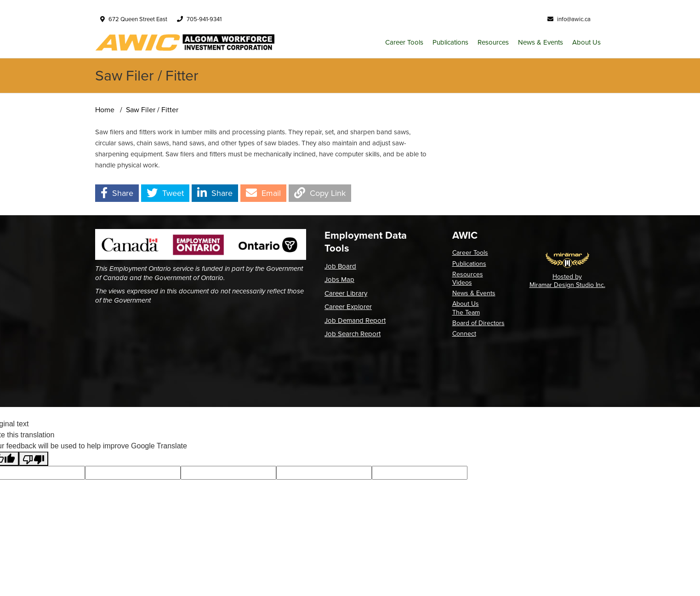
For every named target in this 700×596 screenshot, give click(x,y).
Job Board (340, 266)
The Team (466, 312)
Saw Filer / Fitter (152, 110)
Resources (493, 42)
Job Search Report (353, 334)
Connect (464, 334)
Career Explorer (348, 307)
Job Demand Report (355, 321)
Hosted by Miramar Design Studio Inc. (567, 281)
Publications (450, 42)
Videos (462, 283)
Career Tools (404, 42)
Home (105, 110)
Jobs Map (339, 280)
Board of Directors (478, 323)
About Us (586, 42)
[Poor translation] (34, 459)
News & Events (541, 42)
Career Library (346, 293)
